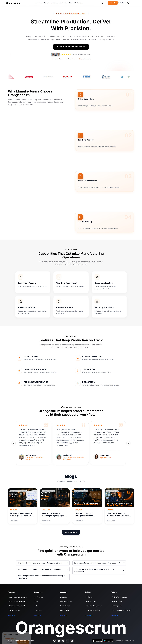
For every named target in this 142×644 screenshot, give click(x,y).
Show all (12, 615)
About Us (64, 597)
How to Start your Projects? (122, 610)
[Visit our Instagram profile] (63, 641)
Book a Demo (122, 3)
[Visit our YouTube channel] (54, 641)
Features (55, 3)
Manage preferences (10, 637)
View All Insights (71, 532)
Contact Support (66, 601)
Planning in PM (117, 606)
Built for (47, 3)
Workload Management (17, 606)
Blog (36, 601)
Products (39, 3)
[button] (105, 100)
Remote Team (91, 601)
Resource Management (17, 601)
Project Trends (117, 601)
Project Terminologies (119, 597)
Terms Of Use (130, 641)
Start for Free (113, 3)
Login (102, 3)
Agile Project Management (18, 597)
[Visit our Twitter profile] (72, 641)
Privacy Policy (119, 641)
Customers (38, 610)
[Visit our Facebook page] (67, 641)
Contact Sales (65, 606)
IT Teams (89, 597)
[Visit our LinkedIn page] (59, 641)
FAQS (36, 606)
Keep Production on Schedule (71, 47)
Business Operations (93, 610)
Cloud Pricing (65, 610)
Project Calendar (14, 610)
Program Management (94, 606)
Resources (64, 3)
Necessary (10, 641)
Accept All (23, 641)
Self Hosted (72, 3)
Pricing (80, 3)
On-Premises (39, 597)
